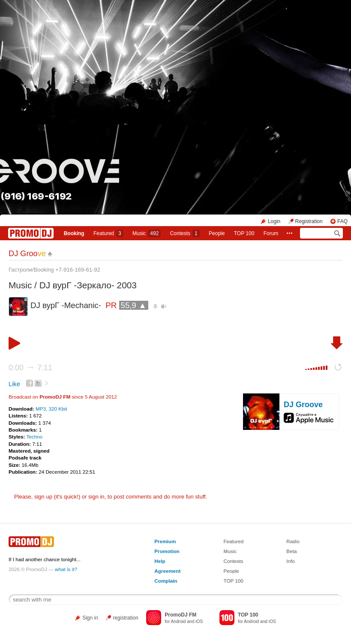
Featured (108, 233)
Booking (74, 233)
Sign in (90, 618)
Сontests (185, 233)
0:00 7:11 (30, 368)
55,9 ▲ (134, 305)
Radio (293, 541)
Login (274, 221)
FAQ (342, 221)
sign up (43, 497)
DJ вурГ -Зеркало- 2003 (88, 285)
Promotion (167, 551)
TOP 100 (244, 233)
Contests (233, 561)
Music (147, 233)
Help (160, 561)
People (217, 233)
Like (14, 384)
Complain (166, 581)
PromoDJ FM (55, 397)
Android (178, 621)
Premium (165, 541)
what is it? (66, 569)
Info (291, 561)
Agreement (167, 571)
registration (125, 618)
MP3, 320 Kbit (51, 409)
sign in (96, 497)
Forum (271, 233)
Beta (291, 551)
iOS (199, 621)
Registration (309, 221)
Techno (34, 437)
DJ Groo (27, 254)
